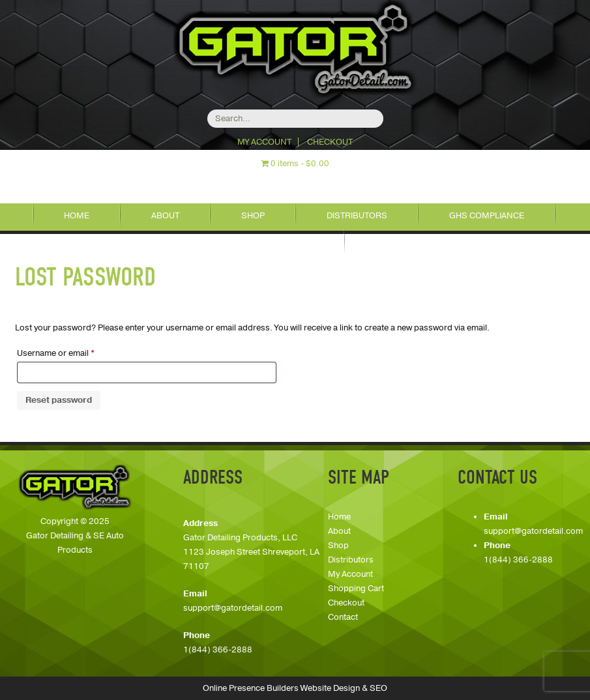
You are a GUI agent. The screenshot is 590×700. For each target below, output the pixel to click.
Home (77, 216)
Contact (294, 241)
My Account (264, 142)
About (165, 216)
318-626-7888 (319, 182)
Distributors (357, 216)
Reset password (59, 400)
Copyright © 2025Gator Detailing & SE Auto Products (75, 536)
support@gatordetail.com (233, 608)
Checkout (330, 142)
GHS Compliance (487, 216)
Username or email (73, 352)
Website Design (330, 688)
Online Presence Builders (251, 688)
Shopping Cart (356, 589)
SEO (378, 688)
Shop (253, 216)
